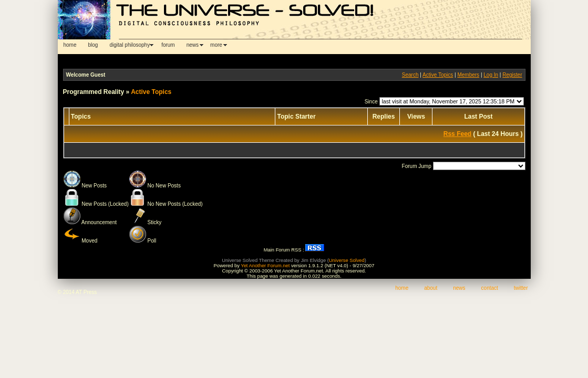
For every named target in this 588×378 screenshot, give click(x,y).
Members (468, 75)
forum (168, 45)
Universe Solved (347, 260)
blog (93, 45)
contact (490, 288)
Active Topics (438, 75)
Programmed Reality (94, 92)
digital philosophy (130, 45)
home (70, 45)
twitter (521, 288)
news (193, 45)
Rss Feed (457, 134)
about (431, 288)
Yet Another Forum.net (265, 266)
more (216, 45)
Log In (491, 75)
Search (410, 75)
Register (512, 75)
